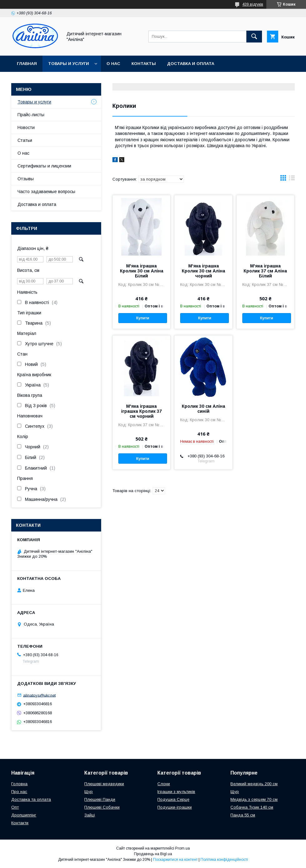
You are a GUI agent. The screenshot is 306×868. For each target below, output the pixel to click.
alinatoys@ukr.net (39, 695)
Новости (26, 127)
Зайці (90, 815)
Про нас (19, 792)
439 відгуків (253, 4)
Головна (19, 784)
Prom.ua (183, 848)
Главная (27, 64)
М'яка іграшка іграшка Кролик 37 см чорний (141, 411)
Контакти (20, 823)
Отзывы (26, 179)
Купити (143, 318)
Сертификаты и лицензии (44, 166)
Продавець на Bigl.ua (153, 854)
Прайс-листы (31, 115)
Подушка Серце (173, 799)
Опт (15, 807)
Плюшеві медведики (104, 784)
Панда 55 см (243, 815)
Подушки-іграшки (175, 807)
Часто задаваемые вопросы (46, 192)
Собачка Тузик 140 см (252, 807)
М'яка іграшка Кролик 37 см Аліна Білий (265, 271)
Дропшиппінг (24, 815)
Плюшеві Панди (100, 799)
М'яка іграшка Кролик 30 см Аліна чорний (203, 271)
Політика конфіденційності (224, 860)
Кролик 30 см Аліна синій (203, 409)
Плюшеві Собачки (102, 807)
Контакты (144, 64)
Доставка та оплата (31, 799)
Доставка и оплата (191, 64)
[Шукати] (254, 37)
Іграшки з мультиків (176, 792)
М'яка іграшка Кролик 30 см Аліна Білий (142, 271)
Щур (89, 792)
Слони (164, 784)
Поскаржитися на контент (175, 860)
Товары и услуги (69, 64)
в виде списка (292, 179)
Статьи (25, 140)
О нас (113, 64)
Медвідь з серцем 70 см (254, 799)
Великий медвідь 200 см (254, 784)
